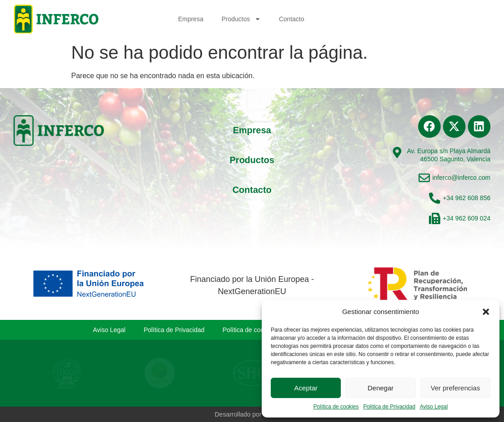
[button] (486, 312)
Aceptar (306, 388)
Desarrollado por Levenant (252, 414)
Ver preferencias (455, 388)
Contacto (292, 19)
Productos (241, 19)
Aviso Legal (434, 407)
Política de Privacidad (389, 407)
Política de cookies (336, 407)
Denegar (381, 388)
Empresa (191, 19)
